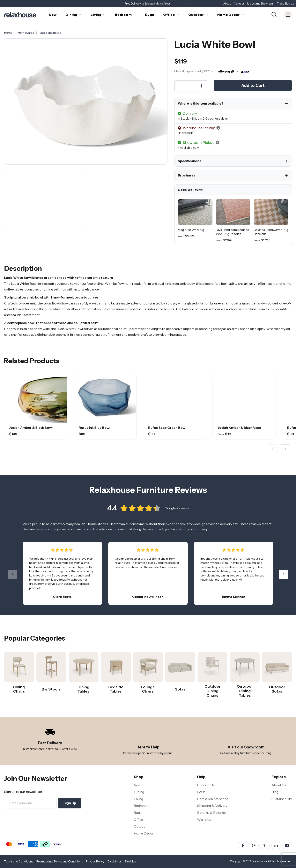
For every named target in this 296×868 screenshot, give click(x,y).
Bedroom (141, 806)
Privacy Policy (95, 861)
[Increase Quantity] (202, 86)
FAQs (201, 792)
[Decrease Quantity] (180, 86)
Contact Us (206, 785)
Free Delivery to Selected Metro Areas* (148, 4)
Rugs (138, 813)
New (137, 785)
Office (138, 820)
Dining (139, 792)
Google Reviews (177, 515)
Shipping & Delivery (212, 806)
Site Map (130, 861)
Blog (275, 792)
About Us (279, 785)
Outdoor (140, 826)
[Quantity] (191, 86)
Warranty (204, 820)
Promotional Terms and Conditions (60, 861)
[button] (186, 4)
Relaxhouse (260, 861)
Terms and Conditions (19, 861)
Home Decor (144, 833)
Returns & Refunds (211, 813)
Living (138, 799)
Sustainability (282, 799)
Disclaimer (114, 861)
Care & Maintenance (213, 799)
